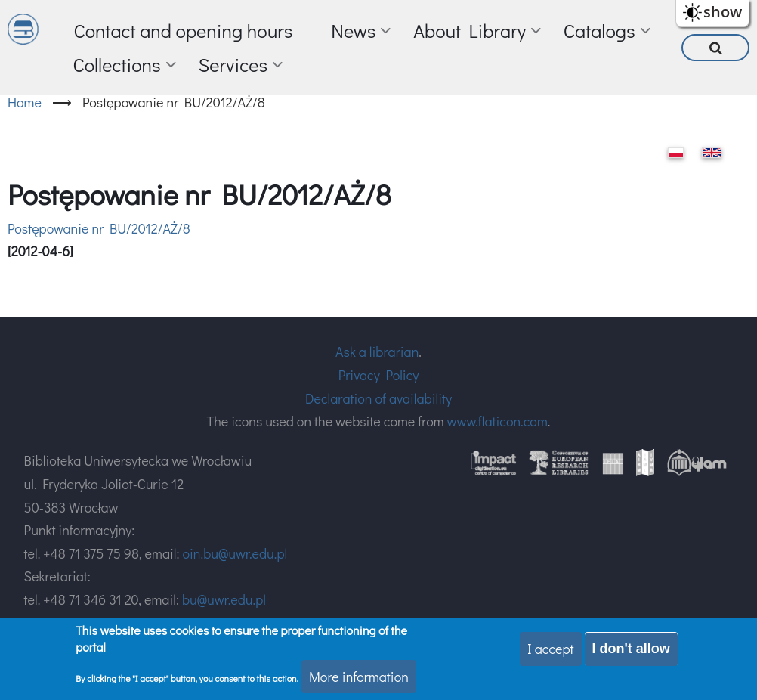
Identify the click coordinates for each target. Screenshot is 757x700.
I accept (551, 649)
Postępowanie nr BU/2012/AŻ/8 (99, 228)
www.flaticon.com (497, 421)
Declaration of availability (378, 398)
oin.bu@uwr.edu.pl (235, 553)
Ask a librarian (377, 352)
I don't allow (631, 649)
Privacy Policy (379, 375)
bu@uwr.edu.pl (224, 599)
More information (359, 677)
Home (25, 102)
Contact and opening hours (183, 31)
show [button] (723, 12)
